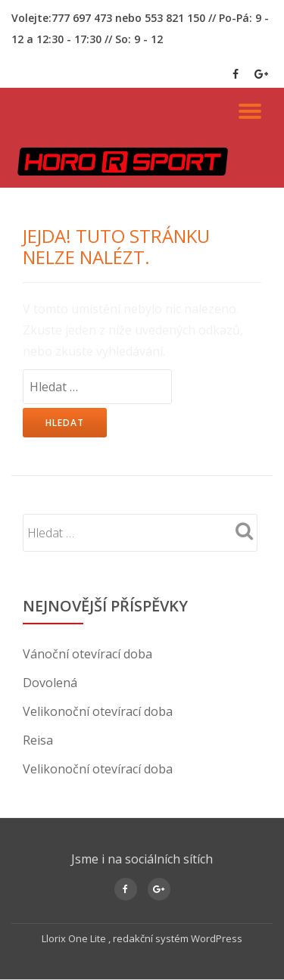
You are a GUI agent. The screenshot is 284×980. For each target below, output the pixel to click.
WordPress (217, 938)
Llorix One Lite (75, 938)
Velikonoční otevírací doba (98, 711)
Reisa (38, 740)
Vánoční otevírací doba (87, 654)
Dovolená (50, 683)
